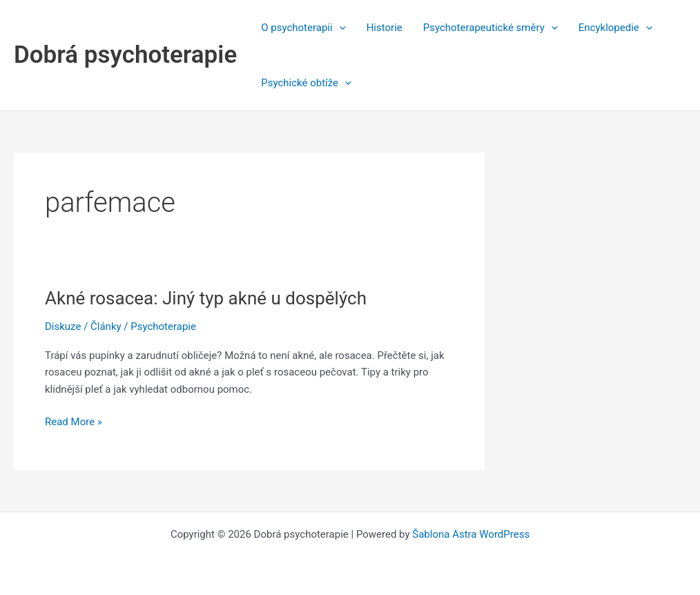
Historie (385, 28)
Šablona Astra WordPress (471, 534)
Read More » (74, 422)
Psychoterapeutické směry (490, 28)
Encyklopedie (615, 28)
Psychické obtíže (306, 83)
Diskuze (63, 326)
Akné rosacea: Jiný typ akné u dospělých (206, 298)
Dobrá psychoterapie (125, 55)
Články (106, 326)
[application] (339, 28)
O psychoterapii (303, 28)
